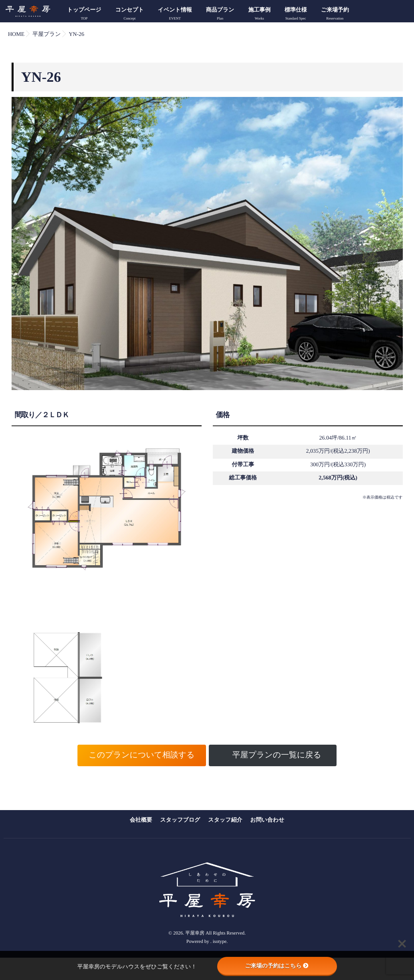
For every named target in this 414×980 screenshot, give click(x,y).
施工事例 (259, 15)
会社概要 (141, 820)
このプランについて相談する (142, 755)
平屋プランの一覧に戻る (277, 755)
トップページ (84, 15)
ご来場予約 (335, 15)
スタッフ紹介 (225, 820)
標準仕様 (296, 15)
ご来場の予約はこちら (277, 966)
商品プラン (220, 15)
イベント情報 (175, 15)
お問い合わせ (267, 820)
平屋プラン (47, 35)
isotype (220, 933)
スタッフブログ (180, 820)
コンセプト (130, 15)
